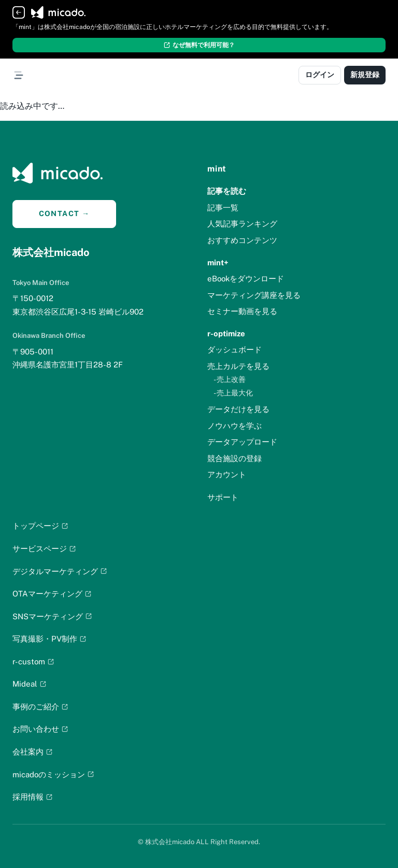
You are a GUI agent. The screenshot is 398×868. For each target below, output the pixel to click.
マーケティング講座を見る (254, 295)
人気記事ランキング (242, 224)
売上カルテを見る (238, 366)
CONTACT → (65, 214)
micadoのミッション (53, 774)
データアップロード (242, 442)
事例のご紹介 (40, 707)
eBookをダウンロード (246, 279)
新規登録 (365, 75)
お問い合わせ (40, 729)
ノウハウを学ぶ (234, 426)
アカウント (227, 474)
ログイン (320, 75)
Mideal (30, 684)
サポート (223, 497)
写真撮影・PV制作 (49, 639)
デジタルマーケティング (60, 571)
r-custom (33, 661)
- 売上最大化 (233, 393)
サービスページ (44, 549)
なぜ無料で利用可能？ (199, 45)
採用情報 (33, 797)
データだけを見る (238, 409)
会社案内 (33, 752)
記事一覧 (223, 208)
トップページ (40, 526)
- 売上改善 (230, 379)
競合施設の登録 (234, 458)
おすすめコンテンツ (242, 240)
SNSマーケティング (52, 616)
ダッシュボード (234, 350)
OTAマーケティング (52, 594)
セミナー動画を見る (242, 311)
